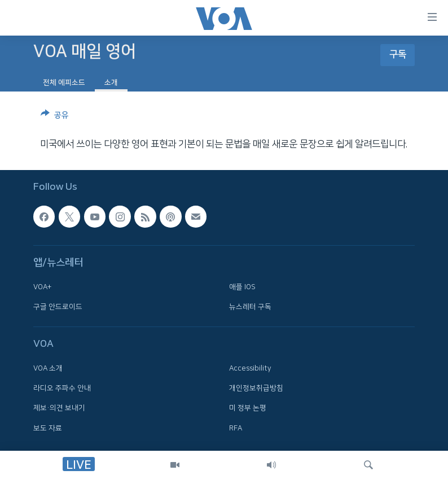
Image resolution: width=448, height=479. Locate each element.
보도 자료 (48, 428)
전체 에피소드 (64, 82)
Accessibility (250, 368)
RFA (236, 428)
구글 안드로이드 (58, 307)
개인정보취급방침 (256, 388)
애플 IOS (242, 287)
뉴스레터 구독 (250, 307)
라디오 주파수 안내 (62, 388)
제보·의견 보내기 (59, 408)
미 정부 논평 (248, 408)
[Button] (55, 117)
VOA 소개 (48, 368)
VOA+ (42, 287)
